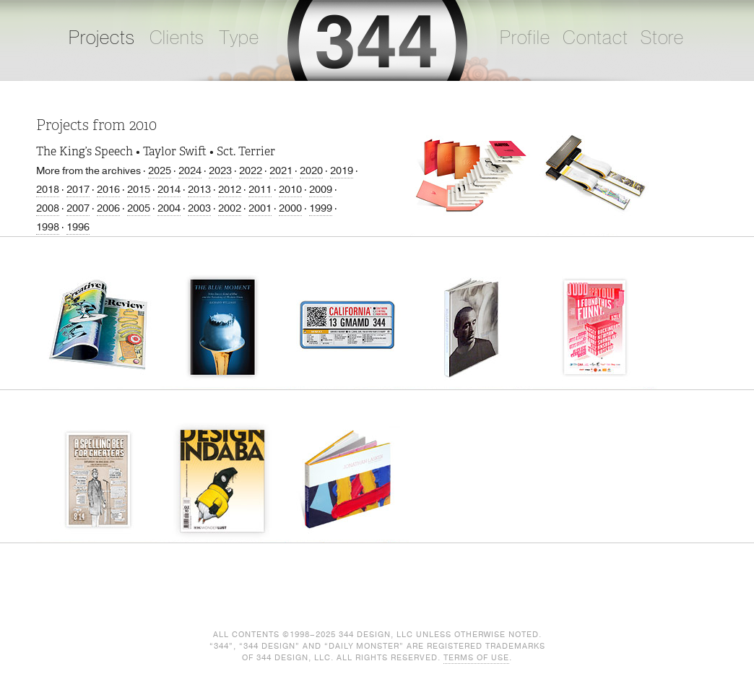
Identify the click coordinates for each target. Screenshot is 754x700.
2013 (199, 190)
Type (239, 38)
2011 (260, 190)
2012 (230, 190)
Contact (595, 38)
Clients (177, 38)
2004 (169, 208)
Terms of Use (476, 658)
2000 (290, 208)
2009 (321, 190)
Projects (102, 38)
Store (662, 38)
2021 (281, 171)
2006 (108, 208)
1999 (321, 208)
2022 (251, 171)
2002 (230, 208)
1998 (48, 227)
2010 (290, 190)
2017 (78, 190)
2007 (78, 208)
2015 (139, 190)
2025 (160, 171)
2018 (48, 190)
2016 (108, 190)
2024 (190, 171)
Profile (525, 38)
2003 (199, 208)
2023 (220, 171)
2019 (342, 171)
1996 (78, 227)
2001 (260, 208)
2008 (48, 208)
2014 (169, 190)
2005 (139, 208)
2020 (311, 171)
